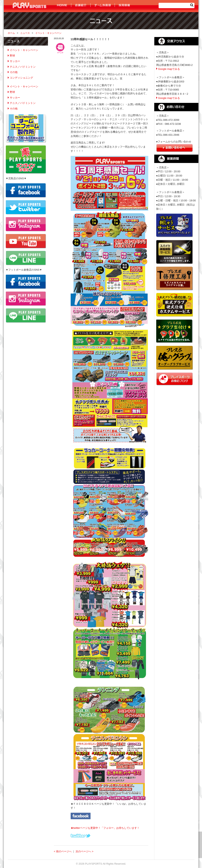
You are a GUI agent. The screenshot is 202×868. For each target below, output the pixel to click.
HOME (62, 5)
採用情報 (124, 5)
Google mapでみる (169, 69)
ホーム (11, 33)
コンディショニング (21, 78)
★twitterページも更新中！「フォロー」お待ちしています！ (105, 828)
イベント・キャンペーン (48, 33)
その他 (14, 72)
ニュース (25, 33)
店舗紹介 (81, 5)
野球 (12, 56)
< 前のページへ (63, 851)
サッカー (15, 61)
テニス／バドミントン (23, 67)
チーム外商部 (103, 5)
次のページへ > (84, 851)
